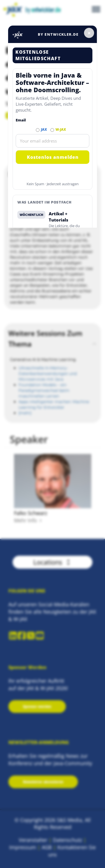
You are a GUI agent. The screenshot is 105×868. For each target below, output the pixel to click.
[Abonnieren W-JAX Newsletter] (52, 130)
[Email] (53, 141)
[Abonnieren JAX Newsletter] (38, 130)
